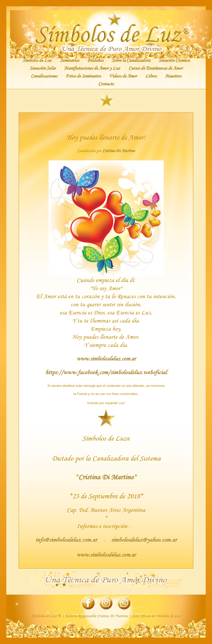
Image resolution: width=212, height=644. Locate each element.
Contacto (106, 84)
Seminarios (69, 60)
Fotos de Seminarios (83, 76)
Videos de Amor (123, 76)
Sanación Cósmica (174, 60)
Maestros (173, 76)
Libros (151, 76)
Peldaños (95, 60)
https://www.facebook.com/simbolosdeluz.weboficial (106, 372)
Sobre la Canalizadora (131, 60)
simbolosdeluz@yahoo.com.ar (143, 539)
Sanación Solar (43, 68)
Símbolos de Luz (37, 60)
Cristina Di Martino (119, 151)
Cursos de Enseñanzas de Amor (156, 68)
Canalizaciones (44, 76)
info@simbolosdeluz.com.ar (67, 539)
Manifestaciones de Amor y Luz (92, 68)
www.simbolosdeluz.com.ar (106, 358)
